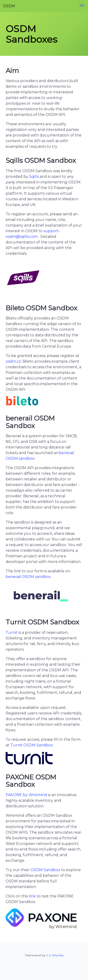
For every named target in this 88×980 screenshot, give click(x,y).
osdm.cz (13, 361)
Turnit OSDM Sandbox (32, 745)
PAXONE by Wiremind (26, 795)
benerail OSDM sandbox (28, 577)
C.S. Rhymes (55, 955)
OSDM (9, 6)
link (32, 896)
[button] (82, 6)
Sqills (34, 177)
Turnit (12, 632)
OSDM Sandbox (45, 870)
